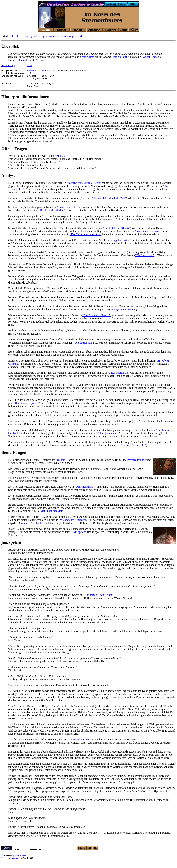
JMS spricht (79, 537)
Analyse (54, 36)
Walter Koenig (151, 57)
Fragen (43, 36)
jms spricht (11, 547)
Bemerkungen (68, 36)
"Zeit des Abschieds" (32, 528)
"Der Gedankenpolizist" (27, 408)
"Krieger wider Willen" (123, 314)
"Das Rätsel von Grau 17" (97, 320)
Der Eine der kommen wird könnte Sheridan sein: (36, 187)
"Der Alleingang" (84, 491)
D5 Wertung (8, 66)
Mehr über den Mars (52, 516)
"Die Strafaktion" (145, 260)
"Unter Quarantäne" (118, 377)
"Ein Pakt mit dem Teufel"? (99, 600)
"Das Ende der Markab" (52, 215)
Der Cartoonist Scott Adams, (24, 464)
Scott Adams (87, 57)
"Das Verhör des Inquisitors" (86, 239)
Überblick (16, 36)
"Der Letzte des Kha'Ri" (117, 233)
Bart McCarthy (120, 57)
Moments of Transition (41, 72)
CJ (20, 860)
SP (16, 860)
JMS (81, 36)
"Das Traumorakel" (68, 212)
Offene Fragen (14, 153)
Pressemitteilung (136, 464)
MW (24, 860)
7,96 (30, 66)
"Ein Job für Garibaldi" (133, 450)
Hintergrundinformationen (25, 101)
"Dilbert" (61, 464)
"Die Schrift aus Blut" (79, 744)
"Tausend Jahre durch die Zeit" (84, 187)
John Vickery (24, 60)
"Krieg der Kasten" (120, 245)
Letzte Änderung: (10, 863)
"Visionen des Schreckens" (74, 525)
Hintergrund (30, 36)
